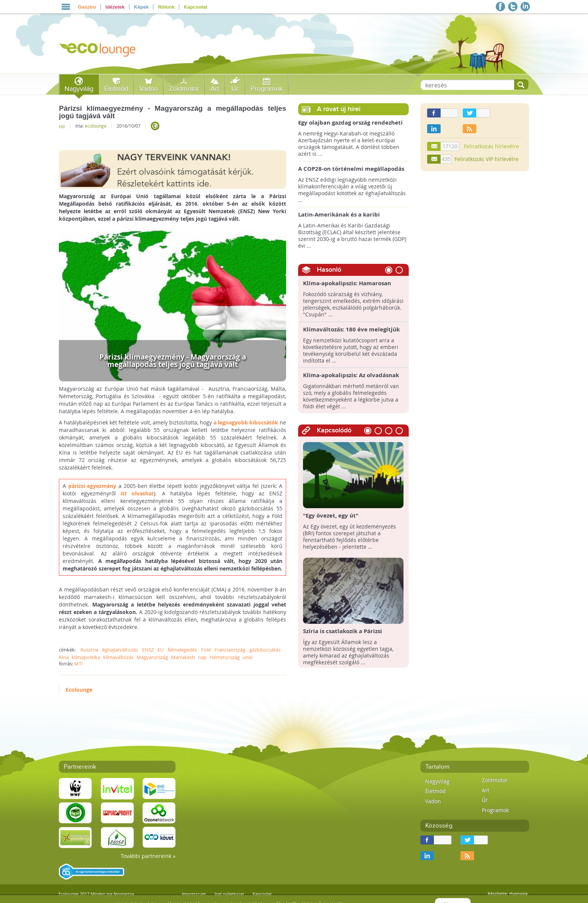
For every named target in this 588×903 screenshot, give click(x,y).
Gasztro (87, 7)
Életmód (116, 89)
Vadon (148, 89)
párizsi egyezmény (92, 486)
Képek (141, 7)
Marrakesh (183, 657)
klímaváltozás (118, 657)
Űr (235, 89)
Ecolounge (79, 690)
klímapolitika (86, 657)
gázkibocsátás (265, 650)
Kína (64, 657)
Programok (267, 89)
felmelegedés (182, 650)
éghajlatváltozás (120, 650)
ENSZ (148, 650)
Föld (206, 650)
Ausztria (89, 650)
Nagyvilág (79, 89)
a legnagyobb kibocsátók (246, 422)
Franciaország (230, 650)
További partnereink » (148, 856)
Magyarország (152, 657)
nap (202, 657)
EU (160, 650)
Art (215, 89)
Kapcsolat (195, 7)
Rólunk (166, 7)
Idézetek (115, 7)
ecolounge (96, 126)
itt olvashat (137, 493)
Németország (225, 657)
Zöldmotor (184, 89)
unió (248, 657)
